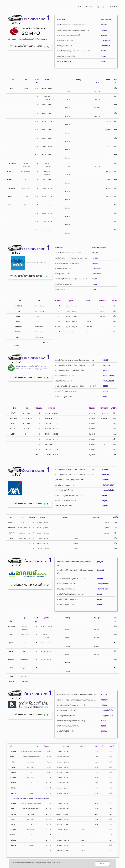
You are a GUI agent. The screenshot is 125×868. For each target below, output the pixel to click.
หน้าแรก (79, 7)
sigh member (101, 7)
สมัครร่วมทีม (114, 7)
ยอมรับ (103, 864)
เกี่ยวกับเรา (89, 7)
